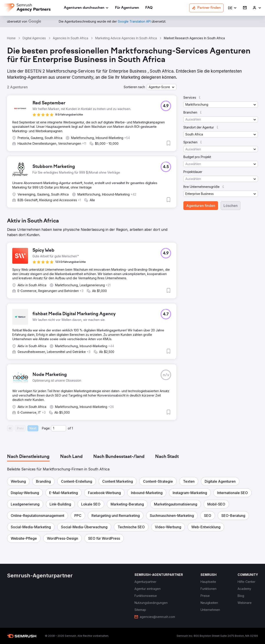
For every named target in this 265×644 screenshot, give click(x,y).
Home (11, 38)
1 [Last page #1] (72, 428)
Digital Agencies (34, 38)
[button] (232, 8)
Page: (46, 428)
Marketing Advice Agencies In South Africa (126, 38)
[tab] (28, 457)
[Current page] (59, 428)
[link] (127, 8)
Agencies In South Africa (71, 38)
